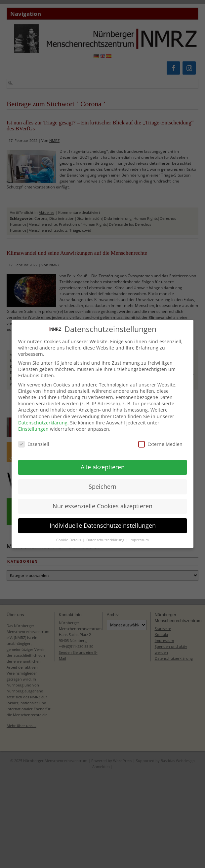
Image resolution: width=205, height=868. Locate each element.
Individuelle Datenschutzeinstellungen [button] (103, 522)
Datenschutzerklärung (43, 419)
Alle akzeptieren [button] (103, 463)
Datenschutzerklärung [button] (106, 536)
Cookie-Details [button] (69, 536)
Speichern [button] (102, 483)
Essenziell (34, 440)
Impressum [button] (139, 536)
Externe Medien (160, 440)
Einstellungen (33, 425)
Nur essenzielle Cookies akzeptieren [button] (102, 502)
